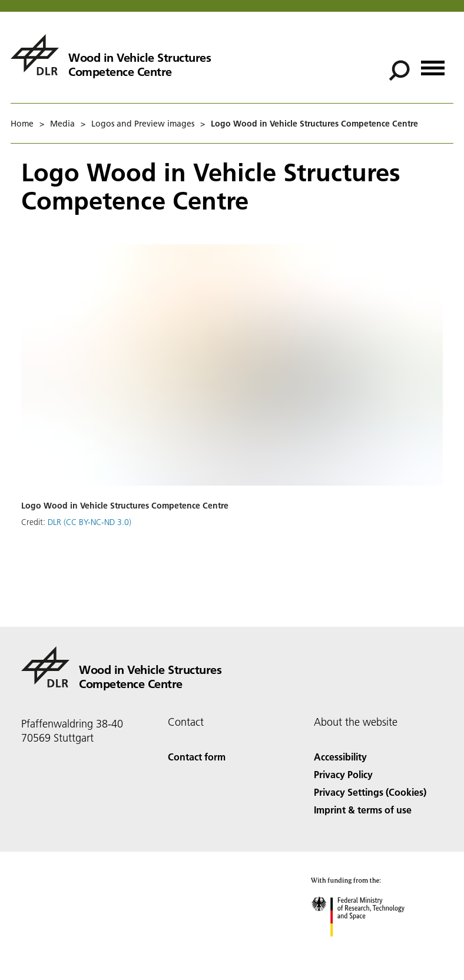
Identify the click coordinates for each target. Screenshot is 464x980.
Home (22, 124)
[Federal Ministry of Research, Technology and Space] (368, 947)
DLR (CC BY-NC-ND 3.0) (90, 522)
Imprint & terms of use (363, 810)
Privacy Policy (343, 774)
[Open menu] (433, 64)
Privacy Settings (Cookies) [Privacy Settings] (370, 792)
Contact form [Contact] (197, 757)
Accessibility (340, 757)
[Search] (399, 71)
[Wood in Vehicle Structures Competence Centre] (111, 55)
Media (62, 124)
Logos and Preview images (143, 124)
